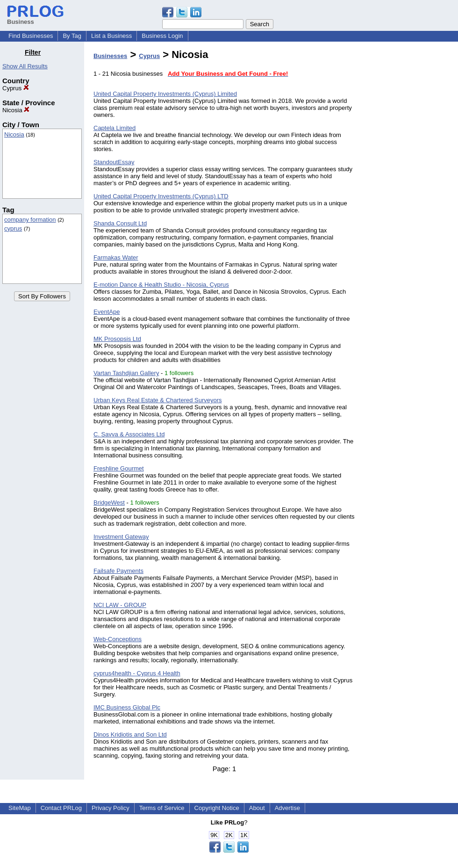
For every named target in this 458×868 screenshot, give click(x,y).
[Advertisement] (410, 189)
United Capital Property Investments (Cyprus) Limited (165, 94)
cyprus (13, 228)
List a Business (111, 36)
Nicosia (16, 110)
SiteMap (20, 808)
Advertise (287, 808)
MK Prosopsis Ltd (117, 339)
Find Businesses (31, 36)
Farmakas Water (116, 257)
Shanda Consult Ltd (120, 223)
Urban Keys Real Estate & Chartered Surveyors (158, 400)
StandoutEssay (114, 162)
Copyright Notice (217, 808)
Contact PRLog (61, 808)
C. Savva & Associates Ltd (129, 434)
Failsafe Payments (118, 571)
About (257, 808)
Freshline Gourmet (119, 468)
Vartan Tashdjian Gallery (126, 373)
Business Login (162, 36)
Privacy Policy (111, 808)
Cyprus (16, 88)
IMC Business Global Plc (127, 707)
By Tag (72, 36)
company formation (30, 220)
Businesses (110, 56)
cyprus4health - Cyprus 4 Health (137, 673)
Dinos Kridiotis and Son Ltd (130, 734)
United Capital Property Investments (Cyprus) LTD (161, 196)
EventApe (107, 312)
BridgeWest (109, 503)
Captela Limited (114, 128)
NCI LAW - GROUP (120, 605)
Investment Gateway (121, 537)
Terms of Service (162, 808)
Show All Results (25, 66)
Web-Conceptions (118, 639)
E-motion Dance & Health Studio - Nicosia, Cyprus (161, 285)
